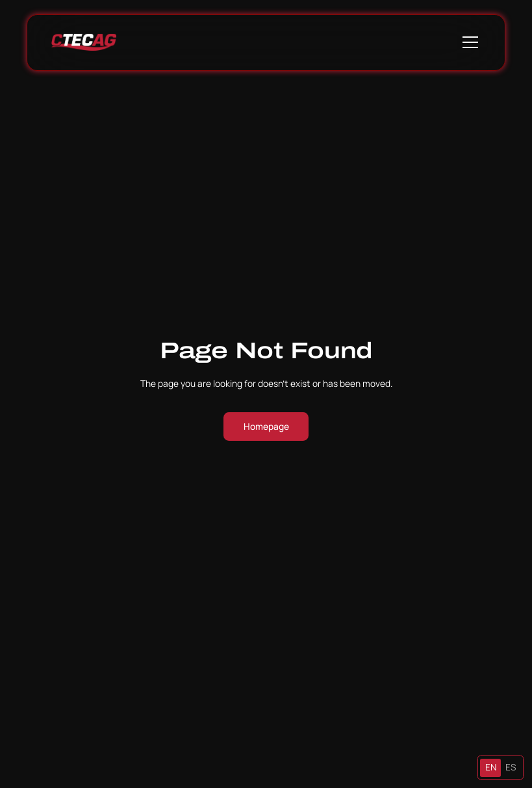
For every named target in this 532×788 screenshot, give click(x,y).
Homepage (266, 426)
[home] (84, 42)
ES (511, 767)
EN (491, 767)
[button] (468, 42)
